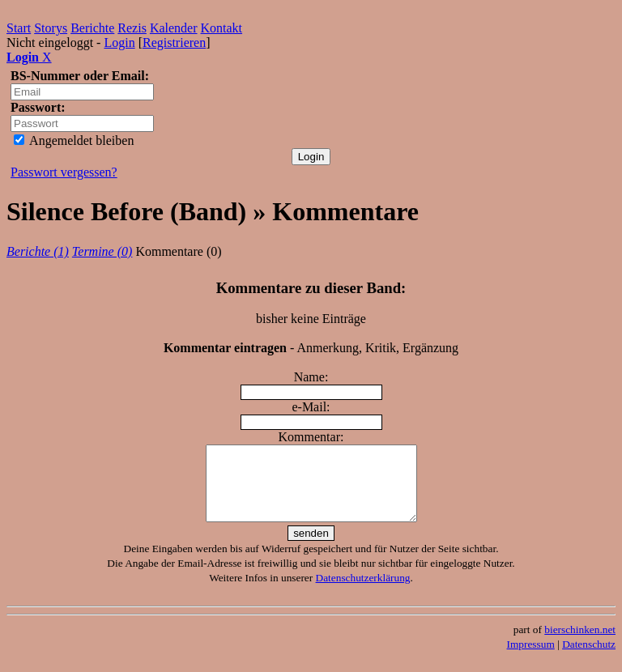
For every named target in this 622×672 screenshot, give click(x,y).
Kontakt (222, 28)
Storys (51, 28)
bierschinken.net (580, 644)
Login (119, 43)
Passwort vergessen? (64, 172)
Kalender (174, 28)
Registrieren (174, 43)
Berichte (92, 28)
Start (19, 28)
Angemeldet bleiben (74, 140)
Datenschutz (589, 659)
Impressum (531, 659)
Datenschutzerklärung (363, 592)
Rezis (132, 28)
